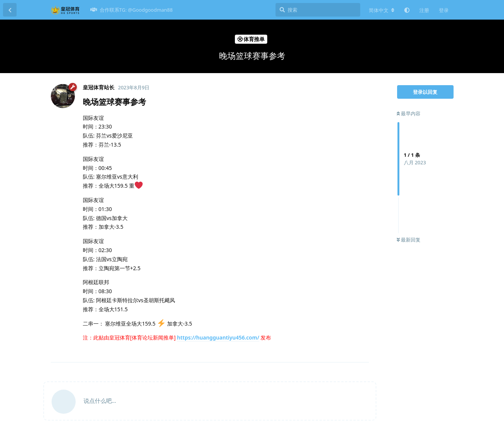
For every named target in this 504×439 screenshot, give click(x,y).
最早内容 (409, 113)
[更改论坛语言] (382, 10)
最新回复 (409, 240)
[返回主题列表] (10, 10)
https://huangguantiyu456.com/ (218, 337)
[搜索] (318, 10)
